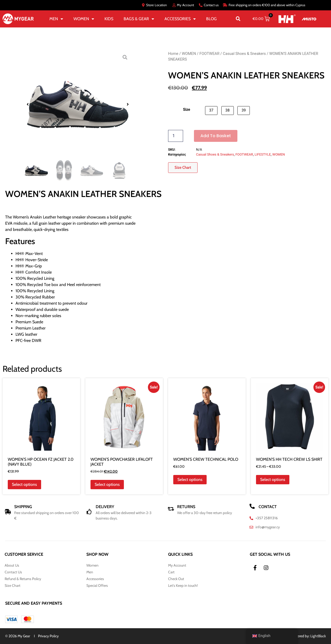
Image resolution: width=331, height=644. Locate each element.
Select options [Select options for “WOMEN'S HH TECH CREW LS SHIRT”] (273, 480)
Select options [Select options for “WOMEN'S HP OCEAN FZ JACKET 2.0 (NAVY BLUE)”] (24, 484)
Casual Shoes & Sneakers (244, 54)
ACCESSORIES (180, 19)
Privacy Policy (48, 636)
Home (173, 54)
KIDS (109, 19)
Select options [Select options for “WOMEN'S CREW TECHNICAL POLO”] (190, 480)
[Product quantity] (176, 136)
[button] (238, 19)
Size (187, 110)
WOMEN (84, 19)
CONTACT (268, 507)
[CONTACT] (252, 506)
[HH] (287, 19)
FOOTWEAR (209, 54)
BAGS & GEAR (139, 19)
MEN (56, 19)
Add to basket (216, 136)
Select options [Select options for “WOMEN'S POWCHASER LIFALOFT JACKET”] (107, 484)
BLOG (211, 19)
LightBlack (318, 636)
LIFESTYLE (263, 154)
